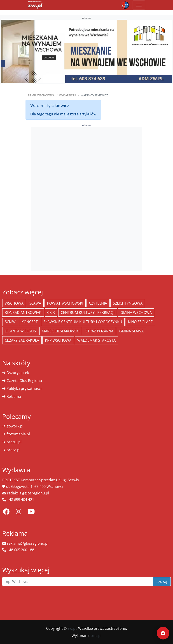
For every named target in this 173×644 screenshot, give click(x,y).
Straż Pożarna (99, 331)
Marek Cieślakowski (61, 331)
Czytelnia (98, 303)
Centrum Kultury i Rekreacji (88, 312)
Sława (35, 303)
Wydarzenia (68, 95)
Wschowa (14, 303)
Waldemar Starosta (96, 340)
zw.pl (72, 628)
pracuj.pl (14, 442)
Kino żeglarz (140, 322)
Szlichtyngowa (128, 303)
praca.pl (13, 450)
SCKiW (10, 322)
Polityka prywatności (24, 389)
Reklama (14, 396)
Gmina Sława (131, 331)
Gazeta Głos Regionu (24, 381)
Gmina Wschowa (136, 312)
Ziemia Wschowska (41, 95)
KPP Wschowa (58, 340)
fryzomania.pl (18, 434)
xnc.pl (96, 636)
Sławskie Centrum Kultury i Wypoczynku (83, 322)
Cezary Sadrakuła (22, 340)
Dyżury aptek (18, 373)
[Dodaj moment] (163, 633)
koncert (30, 322)
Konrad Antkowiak (23, 312)
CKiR (51, 312)
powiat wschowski (65, 303)
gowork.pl (15, 426)
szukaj (162, 582)
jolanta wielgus (20, 331)
